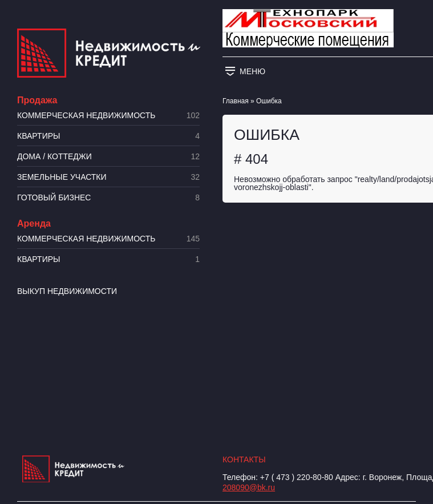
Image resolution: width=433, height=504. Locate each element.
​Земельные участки (108, 177)
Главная (236, 101)
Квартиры (108, 136)
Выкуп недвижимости (67, 291)
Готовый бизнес (108, 198)
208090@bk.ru (249, 487)
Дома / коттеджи (108, 157)
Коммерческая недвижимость (108, 116)
